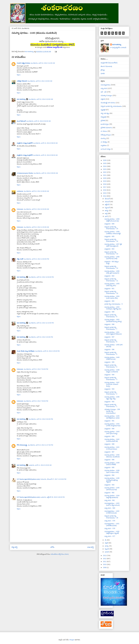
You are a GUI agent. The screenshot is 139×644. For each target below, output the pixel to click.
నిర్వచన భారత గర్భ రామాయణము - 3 (111, 378)
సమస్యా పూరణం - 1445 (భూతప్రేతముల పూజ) (112, 417)
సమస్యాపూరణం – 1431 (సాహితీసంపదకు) (112, 525)
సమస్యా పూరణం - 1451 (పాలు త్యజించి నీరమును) (113, 333)
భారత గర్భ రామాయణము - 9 (113, 304)
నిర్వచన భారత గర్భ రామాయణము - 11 (111, 280)
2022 (105, 172)
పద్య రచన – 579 (110, 521)
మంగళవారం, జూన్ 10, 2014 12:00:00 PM (37, 259)
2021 (105, 175)
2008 (105, 567)
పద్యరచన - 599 (109, 312)
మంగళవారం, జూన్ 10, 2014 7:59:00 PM (36, 401)
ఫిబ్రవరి (107, 549)
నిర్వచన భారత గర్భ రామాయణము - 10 (111, 292)
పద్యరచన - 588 (109, 444)
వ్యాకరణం (104, 145)
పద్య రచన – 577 (110, 536)
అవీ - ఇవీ (104, 92)
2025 (105, 163)
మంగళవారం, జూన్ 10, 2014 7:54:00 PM (36, 369)
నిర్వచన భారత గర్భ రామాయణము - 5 (111, 353)
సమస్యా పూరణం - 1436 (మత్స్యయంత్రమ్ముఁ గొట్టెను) (112, 480)
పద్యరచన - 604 (109, 249)
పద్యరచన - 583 (109, 485)
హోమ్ (52, 547)
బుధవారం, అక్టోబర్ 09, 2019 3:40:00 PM (53, 497)
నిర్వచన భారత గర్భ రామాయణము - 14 (111, 240)
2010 (105, 564)
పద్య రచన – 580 (110, 508)
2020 (105, 178)
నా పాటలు (104, 131)
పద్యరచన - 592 (109, 402)
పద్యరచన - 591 (109, 421)
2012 (105, 559)
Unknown (20, 209)
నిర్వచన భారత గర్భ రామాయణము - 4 (111, 366)
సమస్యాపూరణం (106, 85)
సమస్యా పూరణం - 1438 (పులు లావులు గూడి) (112, 471)
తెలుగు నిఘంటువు (106, 66)
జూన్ (106, 216)
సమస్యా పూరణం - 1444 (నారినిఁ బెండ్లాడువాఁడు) (112, 425)
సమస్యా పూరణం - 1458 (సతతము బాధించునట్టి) (113, 233)
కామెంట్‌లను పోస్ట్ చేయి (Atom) (60, 554)
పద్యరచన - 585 (109, 467)
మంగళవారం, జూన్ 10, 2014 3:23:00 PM (41, 337)
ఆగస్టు (107, 210)
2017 (105, 187)
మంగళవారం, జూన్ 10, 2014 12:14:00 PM (41, 323)
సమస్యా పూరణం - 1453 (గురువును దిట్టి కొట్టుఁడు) (113, 308)
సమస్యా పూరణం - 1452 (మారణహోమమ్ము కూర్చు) (113, 320)
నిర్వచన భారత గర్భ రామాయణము (111, 106)
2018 (105, 184)
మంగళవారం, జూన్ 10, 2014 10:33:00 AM (36, 209)
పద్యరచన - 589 (109, 436)
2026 (105, 160)
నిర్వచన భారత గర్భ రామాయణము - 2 (111, 393)
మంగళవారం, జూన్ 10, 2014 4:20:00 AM (40, 81)
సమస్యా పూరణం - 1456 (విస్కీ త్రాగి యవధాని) (112, 272)
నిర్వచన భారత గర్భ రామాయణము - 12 (111, 267)
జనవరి (107, 552)
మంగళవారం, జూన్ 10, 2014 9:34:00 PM (41, 419)
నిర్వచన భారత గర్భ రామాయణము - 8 (111, 316)
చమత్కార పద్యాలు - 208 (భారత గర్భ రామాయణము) (112, 411)
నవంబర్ (108, 202)
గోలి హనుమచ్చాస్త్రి (22, 445)
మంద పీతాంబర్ (21, 121)
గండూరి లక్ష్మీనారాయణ (23, 63)
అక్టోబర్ (107, 205)
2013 (105, 556)
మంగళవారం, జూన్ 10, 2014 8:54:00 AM (39, 121)
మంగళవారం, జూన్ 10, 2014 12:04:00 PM (41, 277)
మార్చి (107, 546)
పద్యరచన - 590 (109, 429)
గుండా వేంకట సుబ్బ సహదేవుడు (26, 351)
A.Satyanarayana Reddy (25, 173)
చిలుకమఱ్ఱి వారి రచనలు (108, 103)
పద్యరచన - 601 (109, 289)
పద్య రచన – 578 (110, 528)
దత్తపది (103, 99)
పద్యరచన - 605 (109, 236)
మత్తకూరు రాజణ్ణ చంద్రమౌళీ (25, 143)
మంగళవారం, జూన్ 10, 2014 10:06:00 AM (36, 191)
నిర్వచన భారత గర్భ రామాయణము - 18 (111, 517)
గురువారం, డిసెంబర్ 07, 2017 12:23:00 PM (53, 479)
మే (106, 540)
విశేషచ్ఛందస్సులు (106, 135)
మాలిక (103, 73)
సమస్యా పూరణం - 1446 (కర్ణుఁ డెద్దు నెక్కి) (112, 398)
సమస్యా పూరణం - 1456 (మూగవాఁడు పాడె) (112, 258)
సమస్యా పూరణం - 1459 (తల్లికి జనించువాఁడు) (112, 220)
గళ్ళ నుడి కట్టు (105, 113)
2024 (105, 166)
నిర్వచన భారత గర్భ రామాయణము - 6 (111, 341)
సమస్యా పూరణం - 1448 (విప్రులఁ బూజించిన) (112, 371)
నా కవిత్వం (104, 142)
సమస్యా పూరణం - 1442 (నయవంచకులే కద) (112, 440)
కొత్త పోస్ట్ (15, 547)
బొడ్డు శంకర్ (20, 259)
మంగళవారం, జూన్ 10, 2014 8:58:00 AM (45, 143)
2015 (105, 193)
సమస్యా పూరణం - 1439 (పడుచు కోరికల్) (112, 464)
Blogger (72, 640)
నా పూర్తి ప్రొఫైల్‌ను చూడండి (118, 47)
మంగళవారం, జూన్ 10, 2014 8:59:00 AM (46, 173)
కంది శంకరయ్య (21, 99)
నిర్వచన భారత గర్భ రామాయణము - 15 (111, 228)
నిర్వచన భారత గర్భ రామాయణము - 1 (111, 405)
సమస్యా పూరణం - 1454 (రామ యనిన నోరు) (112, 297)
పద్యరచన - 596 (109, 349)
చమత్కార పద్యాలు (106, 95)
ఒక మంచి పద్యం (106, 149)
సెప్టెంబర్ (108, 208)
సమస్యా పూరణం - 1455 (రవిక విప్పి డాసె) (112, 285)
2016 (105, 190)
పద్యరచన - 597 (109, 337)
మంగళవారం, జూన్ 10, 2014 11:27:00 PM (40, 445)
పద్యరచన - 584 (109, 475)
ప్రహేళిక (103, 120)
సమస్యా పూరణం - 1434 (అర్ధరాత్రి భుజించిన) (112, 496)
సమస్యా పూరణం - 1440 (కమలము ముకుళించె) (112, 456)
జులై (106, 213)
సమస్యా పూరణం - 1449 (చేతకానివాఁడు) (112, 358)
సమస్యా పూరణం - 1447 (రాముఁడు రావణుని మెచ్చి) (112, 384)
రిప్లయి (19, 75)
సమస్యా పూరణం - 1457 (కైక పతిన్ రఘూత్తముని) (113, 245)
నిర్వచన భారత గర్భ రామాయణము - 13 (111, 253)
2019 (105, 181)
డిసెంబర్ (108, 199)
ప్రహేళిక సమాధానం (106, 128)
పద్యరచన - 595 (109, 362)
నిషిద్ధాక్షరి (103, 117)
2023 (105, 169)
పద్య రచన (104, 88)
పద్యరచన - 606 (109, 224)
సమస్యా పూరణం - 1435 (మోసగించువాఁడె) (112, 489)
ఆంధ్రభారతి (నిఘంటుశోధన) (109, 63)
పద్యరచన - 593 (109, 389)
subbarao (20, 191)
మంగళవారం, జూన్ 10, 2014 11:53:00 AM (36, 227)
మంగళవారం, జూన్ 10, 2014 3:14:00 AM (43, 63)
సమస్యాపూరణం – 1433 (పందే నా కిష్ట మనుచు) (112, 504)
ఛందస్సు (103, 138)
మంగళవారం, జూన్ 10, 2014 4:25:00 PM (47, 351)
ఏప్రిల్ (107, 543)
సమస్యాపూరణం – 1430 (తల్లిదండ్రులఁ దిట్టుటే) (112, 532)
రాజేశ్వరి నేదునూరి (22, 81)
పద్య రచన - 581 (110, 500)
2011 (105, 562)
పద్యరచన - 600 (109, 301)
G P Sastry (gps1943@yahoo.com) (28, 479)
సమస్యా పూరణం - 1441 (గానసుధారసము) (112, 448)
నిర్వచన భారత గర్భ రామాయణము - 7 (111, 328)
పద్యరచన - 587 (109, 452)
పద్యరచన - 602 (109, 276)
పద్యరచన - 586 (109, 460)
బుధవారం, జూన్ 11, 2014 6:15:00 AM (40, 465)
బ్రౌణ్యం (103, 70)
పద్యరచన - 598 (109, 324)
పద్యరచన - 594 (109, 375)
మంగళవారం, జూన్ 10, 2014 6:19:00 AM (41, 99)
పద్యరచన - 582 (109, 493)
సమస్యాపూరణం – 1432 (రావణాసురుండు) (112, 512)
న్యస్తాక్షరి (103, 110)
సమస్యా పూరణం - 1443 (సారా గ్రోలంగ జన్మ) (112, 432)
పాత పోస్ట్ (91, 547)
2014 (105, 196)
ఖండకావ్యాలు (105, 124)
